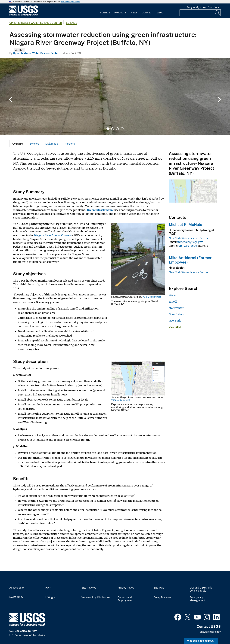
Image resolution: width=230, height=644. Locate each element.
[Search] (218, 13)
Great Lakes (176, 314)
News (134, 13)
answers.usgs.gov (210, 632)
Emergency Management (197, 599)
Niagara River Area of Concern (53, 235)
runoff (173, 302)
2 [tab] (113, 129)
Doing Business (163, 598)
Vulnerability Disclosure (96, 598)
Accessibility (17, 588)
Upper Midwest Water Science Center (36, 23)
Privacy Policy (126, 588)
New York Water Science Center (188, 238)
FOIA (48, 588)
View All (175, 327)
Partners (70, 144)
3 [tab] (117, 129)
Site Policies (89, 588)
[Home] (24, 15)
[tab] (18, 144)
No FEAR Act (17, 598)
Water (173, 295)
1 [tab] (108, 129)
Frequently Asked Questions (203, 8)
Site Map (159, 588)
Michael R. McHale (185, 225)
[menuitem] (105, 11)
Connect (147, 13)
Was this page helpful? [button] (201, 641)
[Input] (200, 13)
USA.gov (50, 598)
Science (105, 13)
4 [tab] (122, 129)
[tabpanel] (115, 97)
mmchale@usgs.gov (190, 242)
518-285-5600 (188, 246)
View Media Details (152, 297)
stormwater (176, 308)
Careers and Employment (125, 599)
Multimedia (52, 144)
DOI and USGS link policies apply (201, 589)
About (161, 13)
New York (175, 321)
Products (120, 13)
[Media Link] (138, 259)
